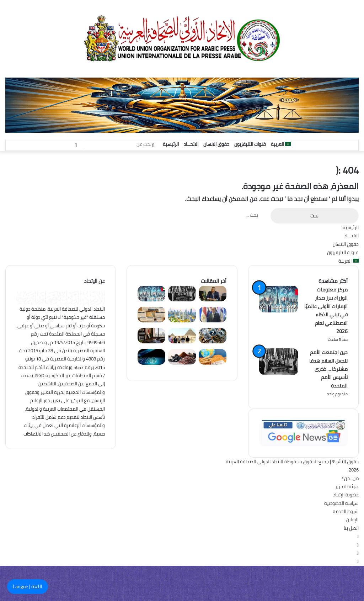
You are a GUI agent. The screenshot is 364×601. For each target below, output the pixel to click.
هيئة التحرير (347, 486)
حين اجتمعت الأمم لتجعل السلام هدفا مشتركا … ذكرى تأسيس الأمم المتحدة (328, 369)
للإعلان (352, 520)
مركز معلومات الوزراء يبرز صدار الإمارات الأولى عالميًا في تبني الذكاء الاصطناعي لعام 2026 (326, 310)
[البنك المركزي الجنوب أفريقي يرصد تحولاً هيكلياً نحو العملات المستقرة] (213, 342)
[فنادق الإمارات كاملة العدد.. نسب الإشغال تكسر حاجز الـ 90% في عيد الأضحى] (182, 321)
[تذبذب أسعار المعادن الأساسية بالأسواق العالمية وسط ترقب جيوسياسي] (182, 363)
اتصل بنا (351, 528)
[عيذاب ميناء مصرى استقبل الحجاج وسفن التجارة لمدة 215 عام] (151, 321)
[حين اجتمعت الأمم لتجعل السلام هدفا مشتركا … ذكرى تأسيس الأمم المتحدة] (182, 300)
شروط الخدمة (346, 511)
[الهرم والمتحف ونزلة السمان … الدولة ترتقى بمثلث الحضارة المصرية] (182, 342)
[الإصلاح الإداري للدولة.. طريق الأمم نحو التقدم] (151, 342)
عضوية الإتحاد (346, 495)
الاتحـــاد (191, 144)
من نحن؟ (350, 478)
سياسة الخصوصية (341, 503)
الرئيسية (171, 144)
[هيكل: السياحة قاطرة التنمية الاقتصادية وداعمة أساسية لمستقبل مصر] (213, 300)
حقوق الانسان (216, 144)
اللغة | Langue (28, 586)
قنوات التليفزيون (250, 144)
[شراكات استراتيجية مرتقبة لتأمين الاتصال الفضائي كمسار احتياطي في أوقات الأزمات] (151, 363)
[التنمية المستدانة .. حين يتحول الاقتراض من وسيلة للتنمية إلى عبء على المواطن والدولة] (213, 321)
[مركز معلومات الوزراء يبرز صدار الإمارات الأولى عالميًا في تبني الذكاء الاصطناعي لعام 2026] (151, 300)
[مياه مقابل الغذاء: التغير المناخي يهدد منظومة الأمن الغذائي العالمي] (213, 363)
